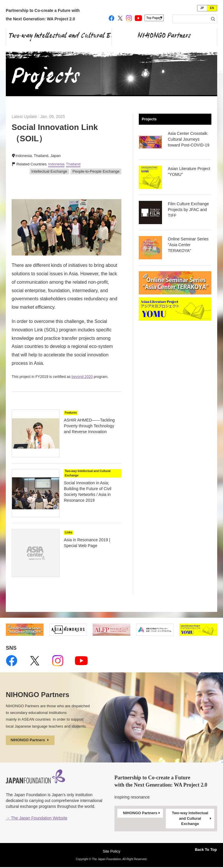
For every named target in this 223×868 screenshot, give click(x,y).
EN (212, 8)
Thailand (73, 164)
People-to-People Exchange (96, 171)
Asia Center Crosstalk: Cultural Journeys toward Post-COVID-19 (189, 139)
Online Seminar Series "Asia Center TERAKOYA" (188, 245)
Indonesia (56, 164)
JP (202, 8)
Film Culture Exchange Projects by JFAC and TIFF (188, 210)
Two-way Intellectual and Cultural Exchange (192, 819)
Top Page (154, 18)
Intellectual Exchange (49, 171)
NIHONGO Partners (32, 741)
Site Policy (112, 852)
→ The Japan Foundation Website (37, 819)
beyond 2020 (82, 377)
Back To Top (202, 848)
